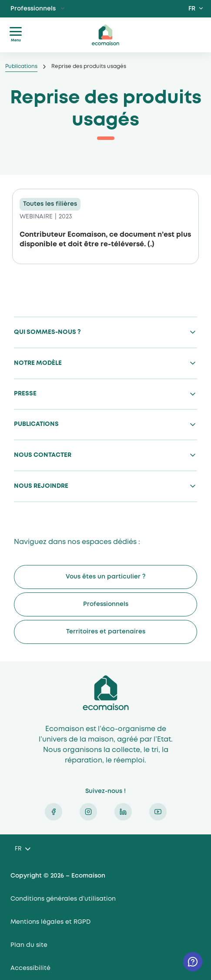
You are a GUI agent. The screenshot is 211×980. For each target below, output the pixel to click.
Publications (21, 66)
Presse (25, 394)
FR (192, 9)
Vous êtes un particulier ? (105, 577)
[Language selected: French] (22, 849)
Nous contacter (43, 455)
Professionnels (33, 9)
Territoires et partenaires (106, 632)
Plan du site (29, 945)
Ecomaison (106, 693)
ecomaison (106, 35)
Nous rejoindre (41, 486)
